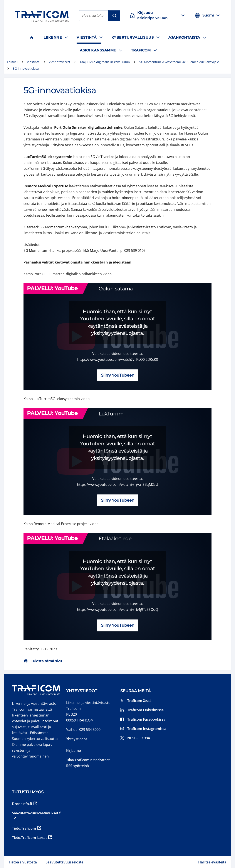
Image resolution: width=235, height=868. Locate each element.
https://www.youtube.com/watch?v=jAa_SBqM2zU (118, 484)
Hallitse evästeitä (212, 862)
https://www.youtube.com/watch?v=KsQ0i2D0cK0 (118, 359)
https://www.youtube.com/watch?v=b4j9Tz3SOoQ (117, 609)
